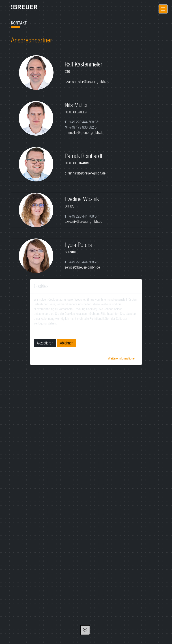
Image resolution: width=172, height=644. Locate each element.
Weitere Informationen (122, 358)
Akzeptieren (45, 343)
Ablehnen (67, 343)
